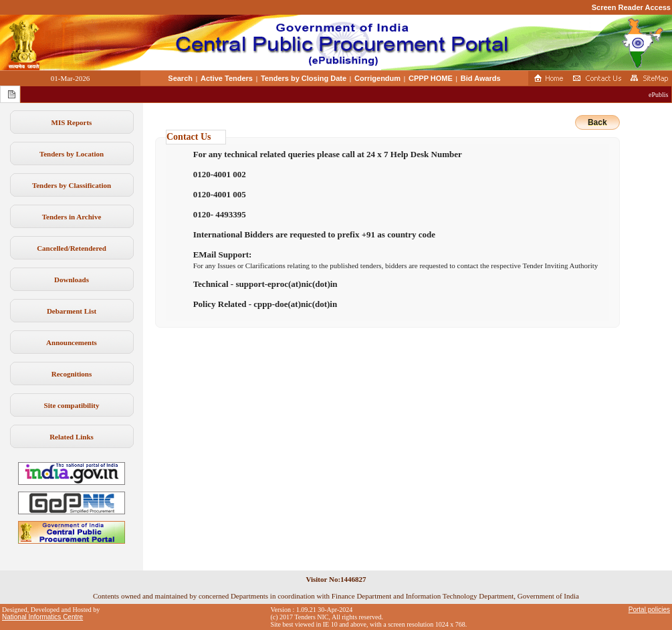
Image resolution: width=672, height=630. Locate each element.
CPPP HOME (431, 78)
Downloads (72, 280)
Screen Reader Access (631, 7)
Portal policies (649, 610)
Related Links (72, 437)
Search (180, 78)
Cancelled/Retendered (72, 248)
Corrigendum (377, 78)
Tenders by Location (72, 154)
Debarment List (72, 311)
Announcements (72, 342)
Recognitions (72, 374)
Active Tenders (227, 78)
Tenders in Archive (72, 217)
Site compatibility (72, 405)
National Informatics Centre (42, 617)
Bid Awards (481, 78)
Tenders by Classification (72, 185)
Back (597, 122)
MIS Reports (72, 122)
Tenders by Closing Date (304, 78)
